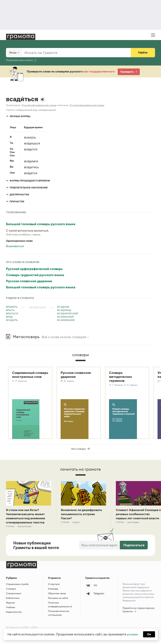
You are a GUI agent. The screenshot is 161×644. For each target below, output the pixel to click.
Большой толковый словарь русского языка (41, 224)
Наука (76, 524)
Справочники (14, 595)
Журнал (10, 604)
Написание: (63, 105)
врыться (12, 313)
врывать (12, 307)
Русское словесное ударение (29, 281)
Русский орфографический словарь (34, 269)
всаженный (65, 317)
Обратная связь (57, 595)
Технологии (24, 528)
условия (132, 634)
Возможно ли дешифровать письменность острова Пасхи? (83, 515)
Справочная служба (17, 586)
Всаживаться (15, 246)
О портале (54, 586)
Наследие (133, 528)
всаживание (66, 320)
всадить (12, 320)
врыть (10, 310)
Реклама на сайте (58, 600)
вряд (9, 317)
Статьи (10, 528)
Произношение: (14, 105)
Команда (53, 590)
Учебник (11, 609)
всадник (63, 307)
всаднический (68, 313)
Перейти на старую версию (139, 612)
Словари (11, 590)
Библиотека (13, 600)
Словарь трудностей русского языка (35, 275)
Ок (150, 634)
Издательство (14, 614)
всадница (64, 310)
